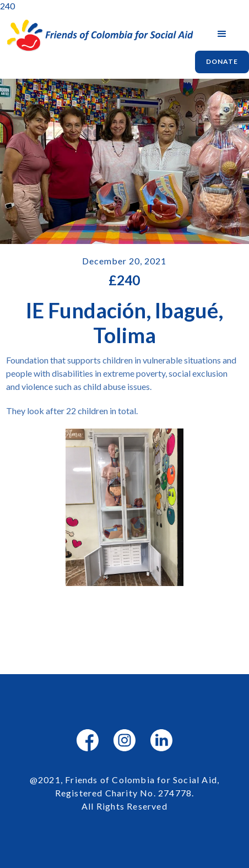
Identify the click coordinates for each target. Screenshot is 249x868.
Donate (222, 61)
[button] (222, 34)
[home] (98, 35)
